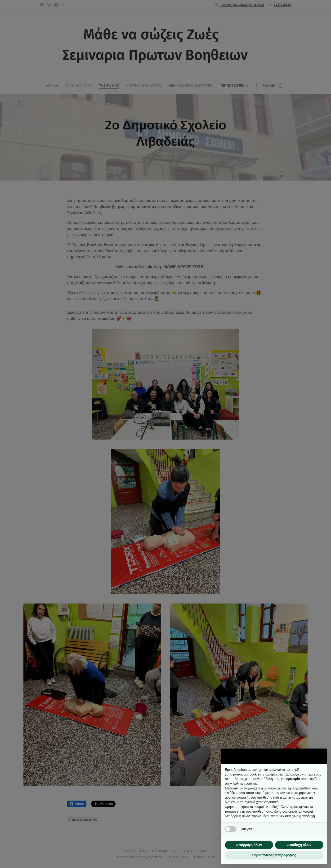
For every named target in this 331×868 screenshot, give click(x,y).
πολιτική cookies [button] (245, 784)
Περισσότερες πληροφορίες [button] (274, 855)
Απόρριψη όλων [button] (249, 845)
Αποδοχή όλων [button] (299, 845)
